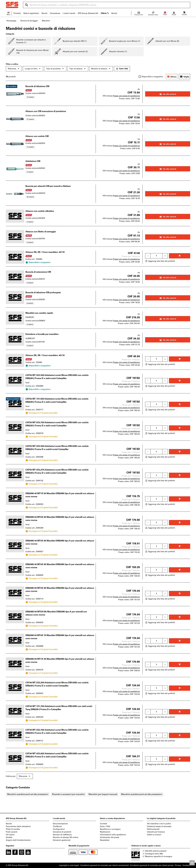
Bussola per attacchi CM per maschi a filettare (48, 186)
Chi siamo (10, 835)
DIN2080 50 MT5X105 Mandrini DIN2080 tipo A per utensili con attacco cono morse (56, 613)
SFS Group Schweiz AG (88, 13)
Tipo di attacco (78, 69)
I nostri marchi (69, 13)
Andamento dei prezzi (110, 837)
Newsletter (105, 840)
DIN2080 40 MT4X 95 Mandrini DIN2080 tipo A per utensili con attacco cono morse (60, 566)
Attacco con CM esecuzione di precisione (46, 111)
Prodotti (17, 13)
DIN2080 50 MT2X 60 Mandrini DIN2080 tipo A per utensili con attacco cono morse (60, 519)
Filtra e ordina (12, 64)
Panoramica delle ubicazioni (18, 826)
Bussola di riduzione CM (37, 86)
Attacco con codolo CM (37, 136)
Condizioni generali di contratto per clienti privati (152, 865)
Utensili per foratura (156, 832)
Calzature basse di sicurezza (159, 826)
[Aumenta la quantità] (165, 256)
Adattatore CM (33, 161)
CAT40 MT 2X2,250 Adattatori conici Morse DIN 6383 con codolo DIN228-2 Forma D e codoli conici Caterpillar (57, 684)
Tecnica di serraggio (29, 21)
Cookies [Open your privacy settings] (186, 865)
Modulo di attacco (101, 69)
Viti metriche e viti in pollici (159, 824)
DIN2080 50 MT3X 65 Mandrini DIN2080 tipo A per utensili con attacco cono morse (60, 590)
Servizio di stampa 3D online (66, 837)
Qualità (9, 837)
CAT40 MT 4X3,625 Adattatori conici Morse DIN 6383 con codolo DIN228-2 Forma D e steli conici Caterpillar (57, 755)
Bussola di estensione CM (38, 272)
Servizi (44, 13)
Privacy (178, 865)
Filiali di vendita (13, 829)
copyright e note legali (69, 865)
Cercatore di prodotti (62, 832)
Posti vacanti (12, 832)
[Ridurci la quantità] (148, 256)
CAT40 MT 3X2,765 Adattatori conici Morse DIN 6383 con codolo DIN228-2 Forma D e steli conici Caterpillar (57, 731)
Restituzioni (105, 832)
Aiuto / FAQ (105, 826)
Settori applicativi (31, 13)
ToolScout (57, 826)
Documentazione (60, 824)
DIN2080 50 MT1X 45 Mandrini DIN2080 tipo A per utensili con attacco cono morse (60, 660)
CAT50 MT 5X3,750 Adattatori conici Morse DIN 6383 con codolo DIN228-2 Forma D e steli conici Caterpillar (57, 424)
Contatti (103, 824)
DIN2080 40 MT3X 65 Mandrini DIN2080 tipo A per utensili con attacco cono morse (60, 542)
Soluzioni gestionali (62, 840)
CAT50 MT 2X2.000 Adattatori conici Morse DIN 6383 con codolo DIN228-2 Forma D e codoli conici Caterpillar (57, 448)
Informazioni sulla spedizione (113, 835)
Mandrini (46, 21)
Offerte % (105, 13)
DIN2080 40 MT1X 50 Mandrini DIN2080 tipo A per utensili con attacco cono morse (60, 495)
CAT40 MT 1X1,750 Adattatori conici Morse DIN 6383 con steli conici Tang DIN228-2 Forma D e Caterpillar (59, 708)
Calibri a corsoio (154, 835)
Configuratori (59, 829)
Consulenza (55, 13)
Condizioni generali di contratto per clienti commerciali (105, 865)
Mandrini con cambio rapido (39, 313)
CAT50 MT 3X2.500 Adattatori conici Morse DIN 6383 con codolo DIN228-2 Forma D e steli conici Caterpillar (57, 377)
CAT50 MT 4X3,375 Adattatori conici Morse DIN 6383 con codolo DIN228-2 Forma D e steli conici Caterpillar (57, 471)
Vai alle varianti (168, 94)
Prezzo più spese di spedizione (126, 96)
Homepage (11, 21)
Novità (9, 824)
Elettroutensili (153, 829)
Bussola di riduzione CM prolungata (43, 292)
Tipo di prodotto (55, 69)
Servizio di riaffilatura (62, 835)
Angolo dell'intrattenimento (18, 840)
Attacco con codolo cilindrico (40, 211)
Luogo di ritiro (33, 69)
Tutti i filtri (122, 69)
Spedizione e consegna (110, 829)
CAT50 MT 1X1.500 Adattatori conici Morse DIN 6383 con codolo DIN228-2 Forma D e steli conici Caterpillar (57, 400)
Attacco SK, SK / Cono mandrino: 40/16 (45, 252)
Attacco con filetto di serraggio (41, 232)
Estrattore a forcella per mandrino (42, 334)
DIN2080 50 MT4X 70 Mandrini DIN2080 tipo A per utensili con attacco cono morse (60, 637)
